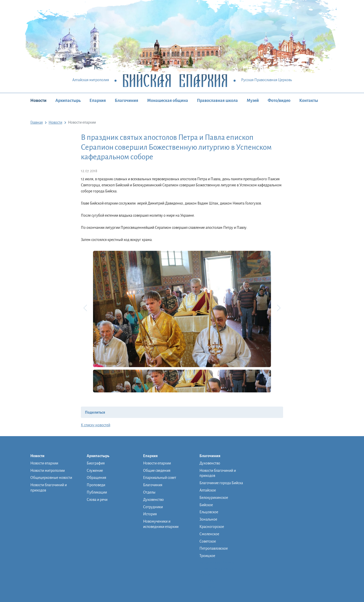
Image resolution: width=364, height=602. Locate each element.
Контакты (309, 101)
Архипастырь (68, 101)
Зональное (208, 519)
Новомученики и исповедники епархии (161, 524)
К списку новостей (96, 425)
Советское (208, 541)
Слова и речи (97, 500)
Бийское (206, 505)
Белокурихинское (214, 498)
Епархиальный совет (160, 478)
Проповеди (96, 485)
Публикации (97, 492)
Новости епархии (44, 463)
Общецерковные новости (51, 478)
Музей (253, 101)
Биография (96, 463)
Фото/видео (279, 101)
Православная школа (217, 101)
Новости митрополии (48, 471)
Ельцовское (209, 512)
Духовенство (153, 500)
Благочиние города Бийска (221, 483)
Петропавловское (214, 548)
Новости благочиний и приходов (49, 488)
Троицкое (207, 556)
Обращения (96, 478)
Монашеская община (168, 101)
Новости (38, 101)
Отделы (149, 492)
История (150, 514)
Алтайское (208, 490)
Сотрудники (153, 507)
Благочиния (127, 101)
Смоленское (209, 534)
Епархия (98, 101)
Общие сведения (157, 471)
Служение (95, 471)
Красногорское (212, 527)
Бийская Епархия (175, 80)
